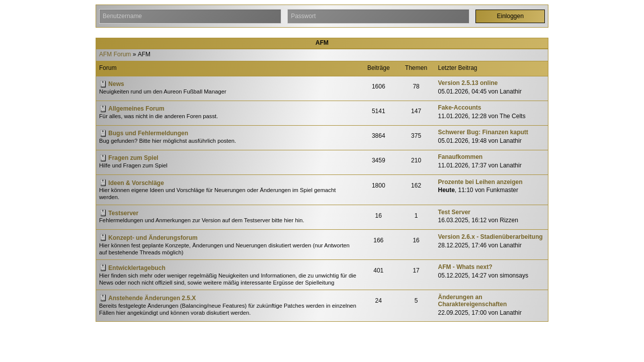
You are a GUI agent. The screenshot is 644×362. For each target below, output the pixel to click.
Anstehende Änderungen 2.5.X (152, 298)
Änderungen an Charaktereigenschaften (473, 301)
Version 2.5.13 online (468, 83)
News (116, 84)
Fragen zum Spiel (133, 158)
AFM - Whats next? (465, 267)
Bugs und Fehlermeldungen (148, 133)
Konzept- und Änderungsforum (153, 238)
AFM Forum (115, 55)
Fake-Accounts (460, 108)
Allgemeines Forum (136, 109)
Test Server (454, 212)
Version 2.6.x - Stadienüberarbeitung (491, 237)
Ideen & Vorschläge (136, 183)
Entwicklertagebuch (137, 268)
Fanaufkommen (461, 157)
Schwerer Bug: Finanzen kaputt (483, 132)
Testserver (123, 213)
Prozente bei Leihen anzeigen (480, 182)
